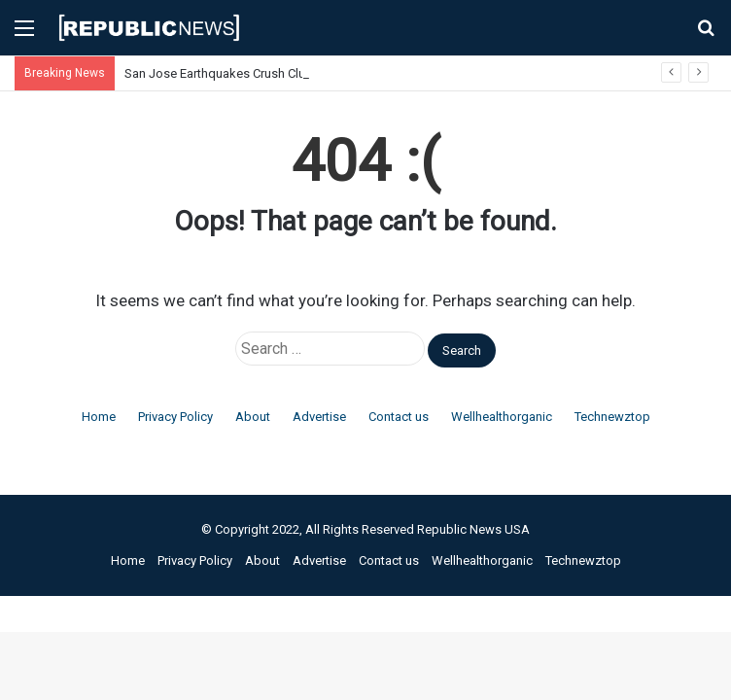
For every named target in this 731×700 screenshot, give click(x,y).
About (253, 417)
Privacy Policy (175, 417)
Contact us (399, 417)
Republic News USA (473, 529)
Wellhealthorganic (502, 417)
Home (99, 417)
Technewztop (612, 417)
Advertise (319, 417)
